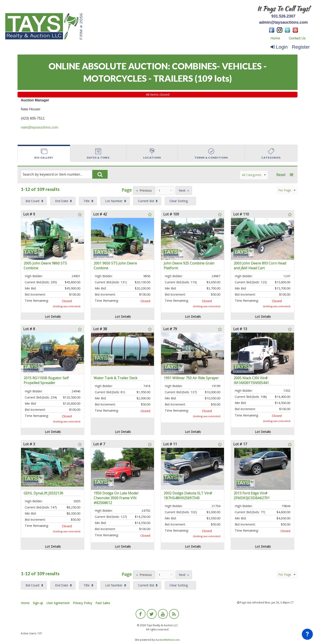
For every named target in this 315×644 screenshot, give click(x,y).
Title (87, 201)
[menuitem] (275, 38)
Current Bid (146, 201)
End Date (62, 201)
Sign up (38, 603)
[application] (307, 635)
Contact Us (297, 38)
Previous (146, 190)
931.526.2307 (283, 16)
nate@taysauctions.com (39, 127)
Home (275, 38)
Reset (281, 175)
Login (279, 47)
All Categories (254, 175)
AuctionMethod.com (168, 640)
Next (182, 190)
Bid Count (33, 201)
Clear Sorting (179, 201)
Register (301, 47)
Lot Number (114, 201)
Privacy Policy (82, 603)
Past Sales (103, 603)
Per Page (287, 190)
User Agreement (58, 603)
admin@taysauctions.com (283, 22)
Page (127, 190)
